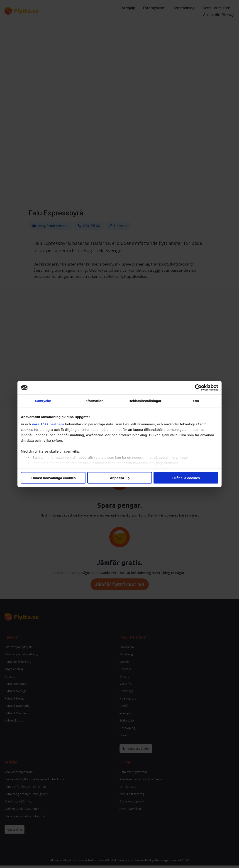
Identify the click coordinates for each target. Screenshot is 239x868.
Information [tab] (94, 401)
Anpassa (120, 478)
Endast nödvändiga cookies (53, 478)
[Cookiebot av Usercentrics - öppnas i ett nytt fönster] (198, 388)
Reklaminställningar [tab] (145, 401)
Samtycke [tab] (43, 401)
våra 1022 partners (48, 424)
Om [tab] (196, 401)
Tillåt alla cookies (186, 478)
